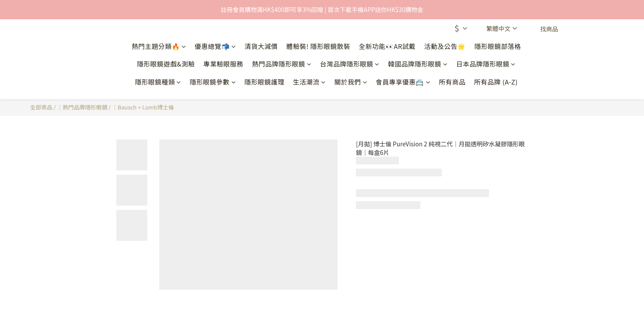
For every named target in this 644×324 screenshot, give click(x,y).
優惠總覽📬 (216, 46)
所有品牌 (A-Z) (496, 82)
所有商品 (452, 82)
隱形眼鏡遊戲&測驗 (166, 64)
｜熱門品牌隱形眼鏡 (82, 107)
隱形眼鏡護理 (264, 82)
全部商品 (41, 107)
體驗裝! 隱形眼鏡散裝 (318, 46)
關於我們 (351, 82)
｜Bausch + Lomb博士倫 (143, 107)
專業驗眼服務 (223, 64)
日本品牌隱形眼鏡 (486, 64)
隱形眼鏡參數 (213, 82)
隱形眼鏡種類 (158, 82)
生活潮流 (309, 82)
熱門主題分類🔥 (159, 46)
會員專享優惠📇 (403, 82)
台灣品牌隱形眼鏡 (350, 64)
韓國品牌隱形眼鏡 (418, 64)
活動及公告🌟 (445, 46)
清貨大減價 (261, 46)
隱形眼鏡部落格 (498, 46)
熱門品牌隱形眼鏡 (282, 64)
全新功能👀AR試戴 (387, 46)
